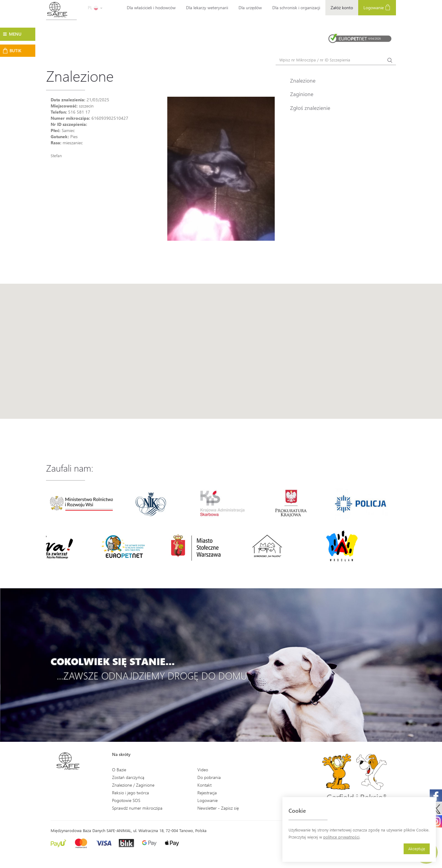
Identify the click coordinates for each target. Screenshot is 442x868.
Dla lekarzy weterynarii (207, 8)
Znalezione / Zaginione (133, 785)
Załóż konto (342, 8)
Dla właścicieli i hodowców (151, 8)
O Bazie (119, 770)
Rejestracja (207, 793)
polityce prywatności (341, 837)
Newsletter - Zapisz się (218, 808)
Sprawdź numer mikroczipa (137, 808)
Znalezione (303, 80)
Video (203, 770)
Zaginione (302, 94)
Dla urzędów (250, 8)
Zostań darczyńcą (128, 777)
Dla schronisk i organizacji (296, 8)
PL (95, 8)
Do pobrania (209, 777)
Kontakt (204, 785)
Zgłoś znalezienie (310, 108)
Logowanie (377, 7)
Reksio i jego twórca (130, 793)
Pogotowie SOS (126, 800)
